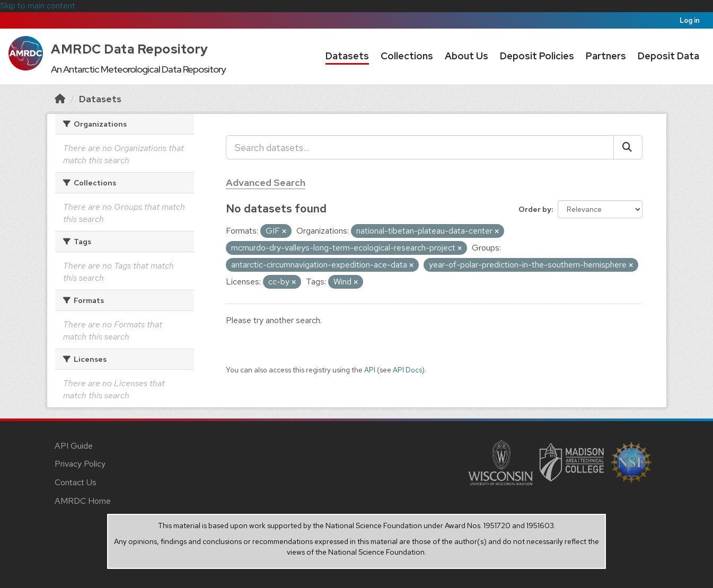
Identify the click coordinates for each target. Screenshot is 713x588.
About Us (466, 56)
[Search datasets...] (420, 147)
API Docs (407, 370)
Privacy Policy (80, 464)
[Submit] (628, 147)
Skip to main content (38, 6)
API (370, 370)
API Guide (74, 446)
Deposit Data (668, 56)
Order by (535, 209)
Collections (407, 56)
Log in (690, 20)
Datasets (347, 56)
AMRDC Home (83, 501)
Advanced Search (266, 182)
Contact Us (76, 482)
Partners (606, 56)
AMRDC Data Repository (130, 49)
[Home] (60, 99)
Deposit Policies (537, 56)
